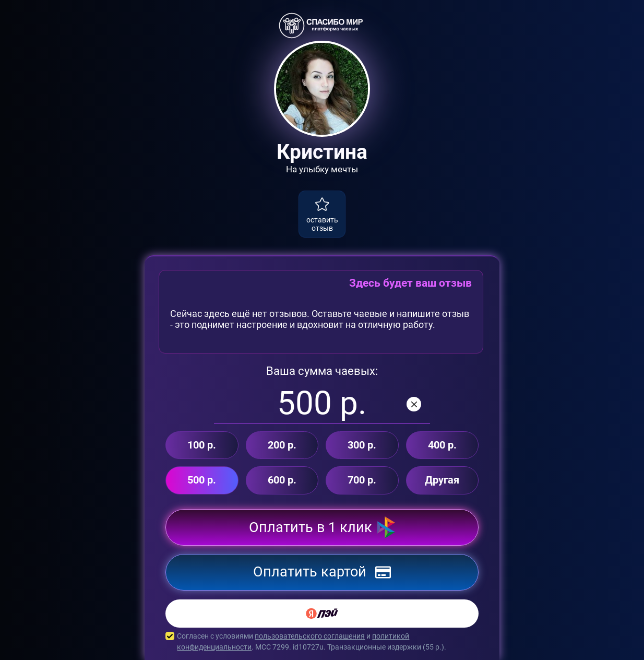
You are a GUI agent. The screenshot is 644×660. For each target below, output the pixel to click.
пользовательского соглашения (310, 636)
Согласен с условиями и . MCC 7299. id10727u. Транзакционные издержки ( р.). (322, 642)
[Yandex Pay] (322, 614)
